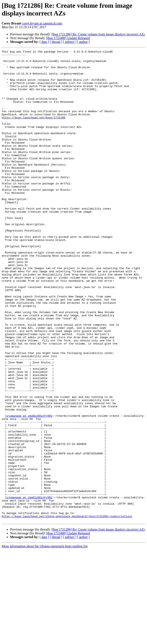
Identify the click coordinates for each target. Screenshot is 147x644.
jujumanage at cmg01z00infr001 (29, 489)
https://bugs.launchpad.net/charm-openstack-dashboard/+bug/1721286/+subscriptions (67, 610)
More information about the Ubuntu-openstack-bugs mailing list (45, 640)
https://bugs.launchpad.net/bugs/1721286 (33, 131)
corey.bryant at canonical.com (42, 23)
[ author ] (83, 42)
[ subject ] (70, 42)
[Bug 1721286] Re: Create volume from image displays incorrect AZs (98, 34)
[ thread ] (56, 42)
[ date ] (44, 42)
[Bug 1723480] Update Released (68, 38)
